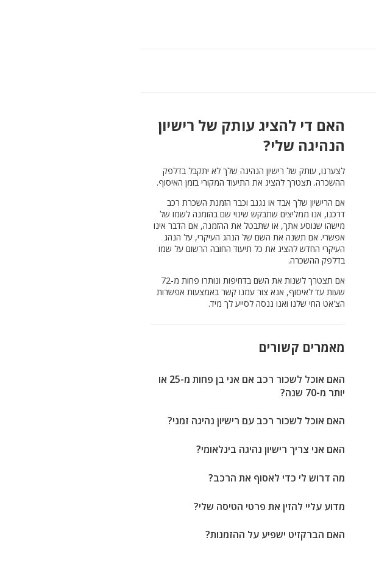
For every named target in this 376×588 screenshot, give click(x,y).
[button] (13, 24)
